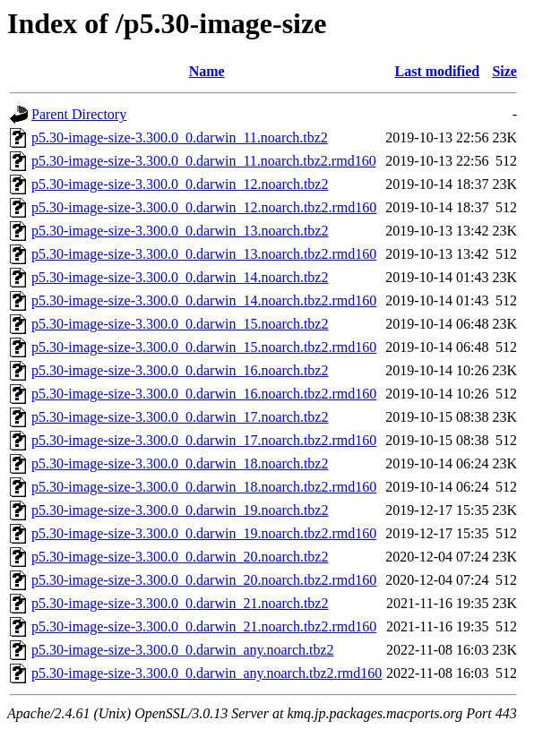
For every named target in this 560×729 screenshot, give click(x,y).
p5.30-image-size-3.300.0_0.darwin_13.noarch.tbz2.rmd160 (204, 254)
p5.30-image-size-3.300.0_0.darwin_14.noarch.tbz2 (180, 277)
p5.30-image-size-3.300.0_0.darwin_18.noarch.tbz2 (180, 463)
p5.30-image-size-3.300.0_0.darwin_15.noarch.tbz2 (180, 324)
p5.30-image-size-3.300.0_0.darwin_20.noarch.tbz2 (180, 557)
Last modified (438, 71)
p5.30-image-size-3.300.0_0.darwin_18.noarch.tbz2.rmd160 (204, 487)
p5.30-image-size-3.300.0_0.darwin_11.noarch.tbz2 (180, 137)
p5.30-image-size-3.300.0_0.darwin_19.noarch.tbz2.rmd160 (204, 533)
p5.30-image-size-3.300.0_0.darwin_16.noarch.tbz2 (180, 370)
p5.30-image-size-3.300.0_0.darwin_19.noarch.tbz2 (180, 510)
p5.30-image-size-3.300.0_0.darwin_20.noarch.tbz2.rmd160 (204, 580)
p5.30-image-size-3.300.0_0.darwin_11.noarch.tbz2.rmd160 (204, 161)
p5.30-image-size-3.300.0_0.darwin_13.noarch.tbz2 (180, 231)
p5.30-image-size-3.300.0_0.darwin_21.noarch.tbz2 (180, 603)
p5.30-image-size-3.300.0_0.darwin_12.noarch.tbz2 (180, 184)
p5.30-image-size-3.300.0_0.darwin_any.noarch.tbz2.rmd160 (207, 673)
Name (207, 71)
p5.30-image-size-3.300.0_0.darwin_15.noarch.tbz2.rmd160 (204, 347)
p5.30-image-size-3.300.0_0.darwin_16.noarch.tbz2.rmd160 (204, 394)
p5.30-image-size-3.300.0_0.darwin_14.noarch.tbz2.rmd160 (204, 300)
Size (504, 71)
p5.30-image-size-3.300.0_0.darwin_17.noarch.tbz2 (180, 417)
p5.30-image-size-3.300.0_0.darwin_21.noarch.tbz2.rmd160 (204, 626)
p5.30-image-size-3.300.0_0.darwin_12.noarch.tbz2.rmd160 (204, 207)
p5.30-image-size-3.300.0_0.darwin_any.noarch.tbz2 (183, 650)
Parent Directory (79, 114)
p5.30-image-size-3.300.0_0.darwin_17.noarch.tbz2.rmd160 (204, 440)
